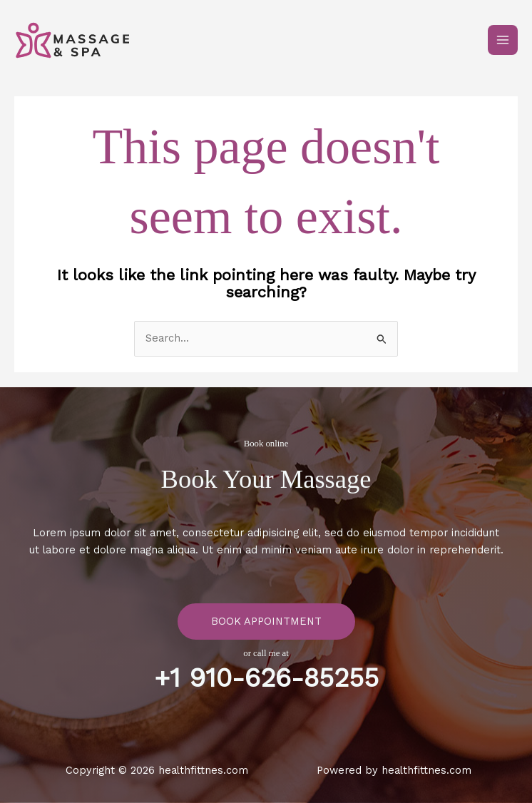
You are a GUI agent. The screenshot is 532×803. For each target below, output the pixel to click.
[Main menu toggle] (503, 40)
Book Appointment (266, 621)
